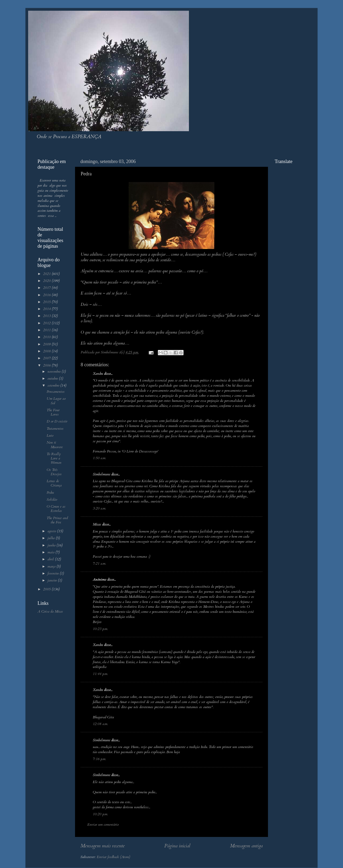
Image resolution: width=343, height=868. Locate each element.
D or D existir (57, 421)
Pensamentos (56, 392)
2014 (47, 309)
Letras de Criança (54, 483)
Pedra (50, 493)
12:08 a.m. (100, 724)
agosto (52, 531)
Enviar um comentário (103, 825)
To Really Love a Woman (54, 458)
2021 (47, 274)
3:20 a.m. (99, 508)
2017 (47, 288)
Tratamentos (55, 429)
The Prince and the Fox (57, 520)
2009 (47, 344)
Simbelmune (101, 474)
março (52, 567)
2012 (47, 323)
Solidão (52, 500)
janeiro (53, 580)
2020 (47, 281)
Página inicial (177, 846)
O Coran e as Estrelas (56, 509)
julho (52, 538)
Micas (97, 524)
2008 (47, 351)
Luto (50, 436)
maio (51, 552)
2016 (47, 295)
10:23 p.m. (100, 629)
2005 (47, 589)
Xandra (98, 374)
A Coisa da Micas (50, 612)
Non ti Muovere (55, 445)
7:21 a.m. (99, 564)
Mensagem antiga (246, 846)
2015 (47, 302)
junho (52, 545)
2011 (47, 330)
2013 (47, 316)
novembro (55, 372)
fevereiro (54, 573)
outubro (53, 379)
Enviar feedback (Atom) (113, 857)
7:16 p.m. (99, 759)
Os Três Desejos (54, 472)
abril (51, 559)
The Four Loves (53, 412)
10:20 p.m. (100, 814)
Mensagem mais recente (102, 846)
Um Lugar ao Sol (56, 401)
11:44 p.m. (100, 674)
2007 (47, 358)
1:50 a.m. (99, 458)
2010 (47, 337)
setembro (54, 386)
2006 (47, 365)
